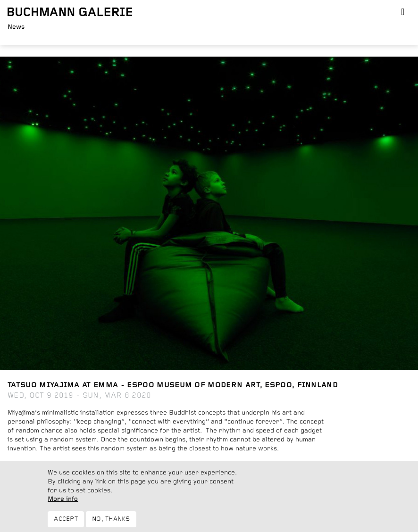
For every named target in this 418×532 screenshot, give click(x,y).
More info (63, 503)
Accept (66, 523)
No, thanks (111, 523)
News (16, 27)
